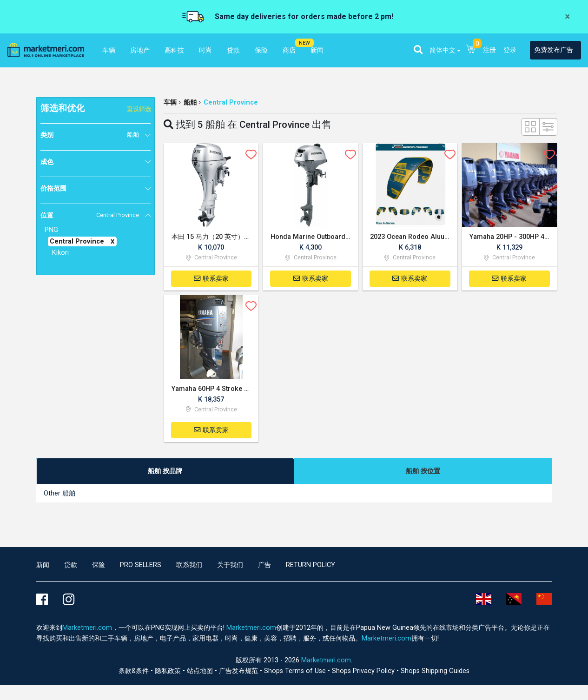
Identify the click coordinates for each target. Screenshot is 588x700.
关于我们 (230, 565)
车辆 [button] (109, 50)
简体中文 (443, 50)
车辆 (170, 102)
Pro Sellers (141, 565)
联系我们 (189, 565)
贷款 (71, 565)
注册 (489, 50)
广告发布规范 (239, 671)
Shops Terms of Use (296, 671)
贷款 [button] (233, 50)
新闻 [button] (317, 50)
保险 (99, 565)
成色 (47, 162)
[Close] (567, 17)
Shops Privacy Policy (364, 671)
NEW (304, 43)
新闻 (43, 565)
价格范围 (53, 188)
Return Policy (311, 565)
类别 (90, 135)
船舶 (190, 102)
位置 (90, 215)
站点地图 (201, 671)
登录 (510, 50)
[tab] (165, 471)
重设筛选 (139, 109)
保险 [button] (261, 50)
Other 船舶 (59, 493)
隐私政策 (169, 671)
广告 (264, 565)
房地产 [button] (140, 50)
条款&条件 (135, 671)
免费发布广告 (554, 50)
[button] (418, 50)
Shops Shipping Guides (435, 671)
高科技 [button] (174, 50)
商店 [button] (289, 50)
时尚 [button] (205, 50)
